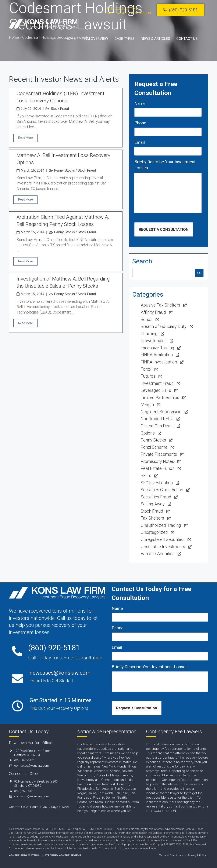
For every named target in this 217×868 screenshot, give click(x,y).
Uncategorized (154, 532)
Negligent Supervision (161, 412)
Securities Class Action (162, 490)
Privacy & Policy (197, 855)
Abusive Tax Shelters (160, 305)
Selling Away (153, 504)
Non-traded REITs (157, 419)
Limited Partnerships (160, 398)
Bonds (147, 319)
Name (140, 103)
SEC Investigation (157, 483)
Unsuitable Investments (163, 547)
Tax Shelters (152, 518)
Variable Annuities (158, 554)
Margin (147, 404)
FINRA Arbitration (157, 355)
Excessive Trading (157, 348)
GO (199, 273)
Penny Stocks (64, 170)
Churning (149, 334)
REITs (146, 476)
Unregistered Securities (163, 539)
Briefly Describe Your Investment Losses (165, 165)
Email (140, 142)
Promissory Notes (157, 461)
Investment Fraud (157, 383)
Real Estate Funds (158, 468)
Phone (140, 123)
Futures (148, 376)
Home (71, 39)
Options (148, 433)
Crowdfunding (154, 341)
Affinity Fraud (153, 312)
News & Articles (155, 39)
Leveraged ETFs (156, 390)
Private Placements (159, 454)
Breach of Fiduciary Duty (164, 326)
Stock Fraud (60, 109)
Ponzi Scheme (154, 447)
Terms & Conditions (171, 855)
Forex (146, 369)
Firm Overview (95, 39)
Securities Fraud (156, 497)
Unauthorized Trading (161, 525)
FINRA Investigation (159, 362)
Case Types (124, 39)
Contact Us (187, 39)
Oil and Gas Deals (157, 426)
